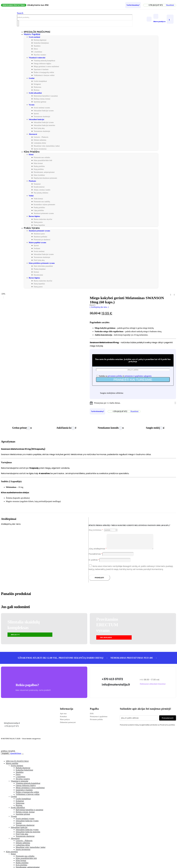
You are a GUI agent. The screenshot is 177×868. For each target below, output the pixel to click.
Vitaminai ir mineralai (37, 58)
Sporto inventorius (40, 149)
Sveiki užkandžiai (35, 93)
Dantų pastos (38, 222)
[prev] (171, 295)
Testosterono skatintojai (42, 117)
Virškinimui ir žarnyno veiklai (44, 75)
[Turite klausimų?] (133, 5)
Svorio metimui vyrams (42, 108)
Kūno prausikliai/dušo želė (43, 160)
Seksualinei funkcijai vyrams (44, 111)
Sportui (36, 114)
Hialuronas (37, 87)
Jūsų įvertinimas (96, 530)
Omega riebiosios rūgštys (42, 64)
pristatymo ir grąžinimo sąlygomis (138, 376)
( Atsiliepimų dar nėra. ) (99, 307)
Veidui (31, 196)
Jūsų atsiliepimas (98, 552)
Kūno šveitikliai (39, 175)
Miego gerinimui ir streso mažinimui (46, 67)
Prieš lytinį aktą (39, 128)
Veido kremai (38, 199)
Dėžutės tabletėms (40, 140)
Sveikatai (37, 248)
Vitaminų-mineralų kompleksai (44, 61)
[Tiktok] (176, 403)
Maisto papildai (32, 34)
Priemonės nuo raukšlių (42, 202)
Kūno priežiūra (32, 152)
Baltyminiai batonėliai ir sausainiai (46, 96)
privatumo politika (115, 376)
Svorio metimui (34, 37)
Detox (36, 49)
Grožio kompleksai (40, 81)
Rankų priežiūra (39, 166)
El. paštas (94, 563)
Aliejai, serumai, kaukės (42, 190)
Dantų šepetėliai (39, 225)
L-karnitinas (38, 52)
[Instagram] (175, 403)
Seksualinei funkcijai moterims (44, 125)
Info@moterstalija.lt (12, 726)
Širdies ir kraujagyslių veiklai (44, 72)
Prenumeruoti (168, 721)
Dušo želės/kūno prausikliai (43, 266)
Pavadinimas (95, 557)
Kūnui (31, 155)
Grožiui (32, 78)
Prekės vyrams (32, 228)
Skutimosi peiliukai (40, 237)
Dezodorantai (38, 275)
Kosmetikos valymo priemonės (44, 205)
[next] (174, 295)
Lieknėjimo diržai (40, 143)
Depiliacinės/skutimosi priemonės (45, 178)
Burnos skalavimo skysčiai (43, 219)
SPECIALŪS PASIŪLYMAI (17, 764)
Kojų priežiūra (39, 169)
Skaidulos (37, 46)
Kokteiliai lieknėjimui (41, 43)
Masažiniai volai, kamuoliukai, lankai (47, 146)
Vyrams (32, 105)
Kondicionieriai (39, 187)
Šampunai (37, 184)
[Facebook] (175, 403)
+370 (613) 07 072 (11, 729)
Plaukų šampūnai (40, 269)
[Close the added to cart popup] (23, 757)
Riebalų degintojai (40, 40)
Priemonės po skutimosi (42, 240)
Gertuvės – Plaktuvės (41, 137)
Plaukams (32, 181)
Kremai (36, 272)
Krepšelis (5, 756)
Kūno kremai (38, 163)
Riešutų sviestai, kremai (42, 99)
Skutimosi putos (39, 234)
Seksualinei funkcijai (36, 119)
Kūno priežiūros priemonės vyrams (42, 263)
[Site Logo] (9, 22)
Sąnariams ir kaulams (41, 69)
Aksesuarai (33, 134)
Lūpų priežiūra (39, 210)
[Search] (18, 23)
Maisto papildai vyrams (37, 243)
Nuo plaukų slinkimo (41, 193)
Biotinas (37, 90)
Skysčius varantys (40, 55)
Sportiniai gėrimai (40, 102)
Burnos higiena (34, 216)
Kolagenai (37, 84)
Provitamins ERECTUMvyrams (107, 628)
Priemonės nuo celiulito (42, 157)
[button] (170, 5)
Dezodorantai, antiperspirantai (44, 172)
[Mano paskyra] (159, 18)
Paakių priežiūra (39, 207)
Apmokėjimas (16, 756)
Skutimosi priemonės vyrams (44, 213)
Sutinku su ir (124, 376)
